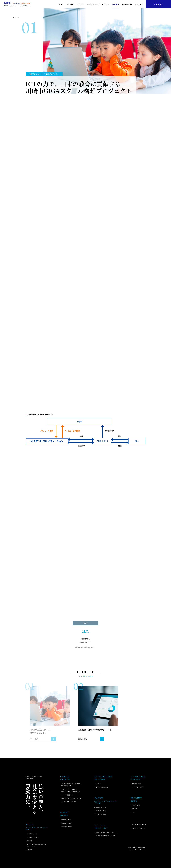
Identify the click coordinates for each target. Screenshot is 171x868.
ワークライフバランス (102, 787)
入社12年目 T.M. (101, 814)
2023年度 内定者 (67, 827)
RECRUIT (139, 4)
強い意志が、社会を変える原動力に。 (34, 799)
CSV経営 (29, 841)
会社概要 (29, 850)
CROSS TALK (127, 4)
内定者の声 (64, 816)
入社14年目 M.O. (101, 811)
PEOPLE (70, 4)
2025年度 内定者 (67, 820)
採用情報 (134, 801)
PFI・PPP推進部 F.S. (68, 795)
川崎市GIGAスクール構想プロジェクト (107, 832)
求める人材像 (136, 805)
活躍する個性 (135, 780)
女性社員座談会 (137, 784)
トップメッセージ (32, 834)
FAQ (133, 812)
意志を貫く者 (65, 780)
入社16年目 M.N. (101, 807)
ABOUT (61, 4)
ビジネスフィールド (33, 837)
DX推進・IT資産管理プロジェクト (106, 836)
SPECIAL (80, 4)
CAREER (106, 4)
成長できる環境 (100, 780)
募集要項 (135, 809)
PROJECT (116, 4)
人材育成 (98, 784)
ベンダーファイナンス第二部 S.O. (71, 798)
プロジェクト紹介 (101, 828)
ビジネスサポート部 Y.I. (69, 802)
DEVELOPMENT (93, 4)
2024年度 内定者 (67, 823)
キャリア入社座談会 (138, 787)
